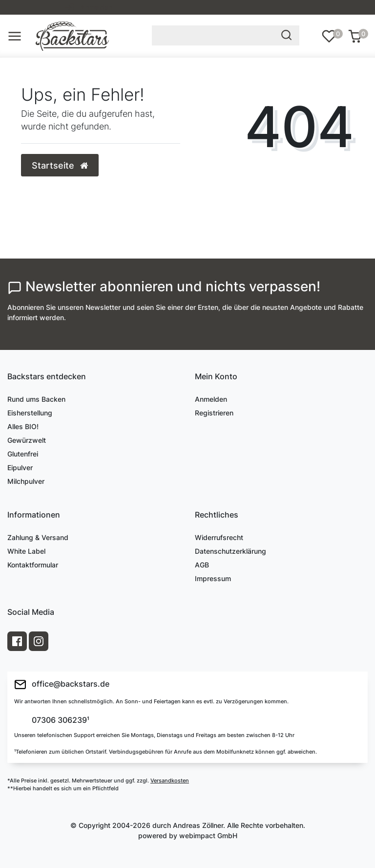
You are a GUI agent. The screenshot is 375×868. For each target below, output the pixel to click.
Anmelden (211, 399)
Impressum (213, 578)
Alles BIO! (23, 426)
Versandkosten (170, 781)
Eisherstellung (30, 413)
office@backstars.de (62, 684)
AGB (202, 565)
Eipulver (20, 467)
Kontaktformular (33, 565)
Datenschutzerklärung (230, 551)
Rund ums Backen (36, 399)
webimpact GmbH (208, 835)
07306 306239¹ (60, 720)
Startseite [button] (60, 165)
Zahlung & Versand (38, 537)
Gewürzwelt (27, 440)
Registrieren (214, 413)
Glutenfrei (23, 454)
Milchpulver (26, 481)
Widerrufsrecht (219, 537)
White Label (26, 551)
